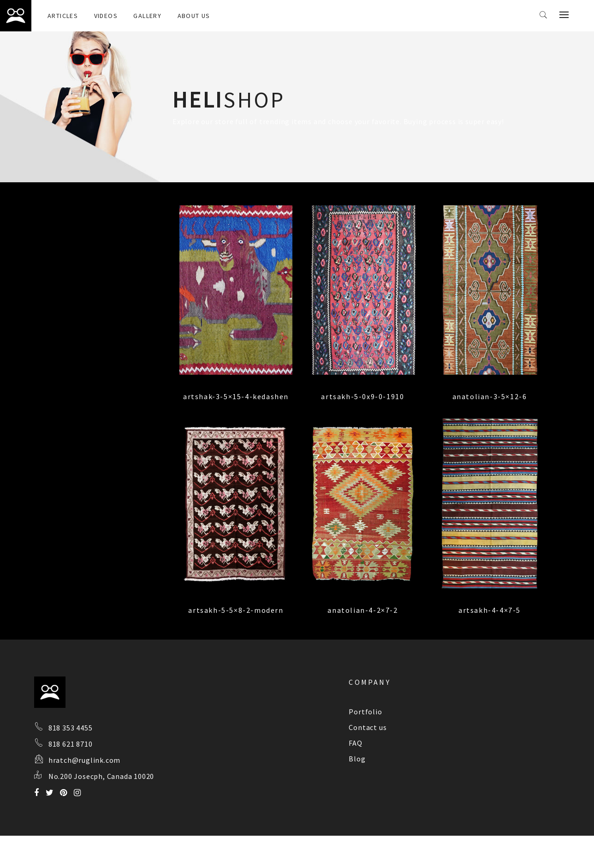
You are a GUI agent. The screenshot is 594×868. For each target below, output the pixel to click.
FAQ (355, 743)
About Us (194, 16)
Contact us (368, 727)
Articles (63, 16)
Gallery (147, 16)
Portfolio (365, 712)
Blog (357, 759)
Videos (106, 16)
